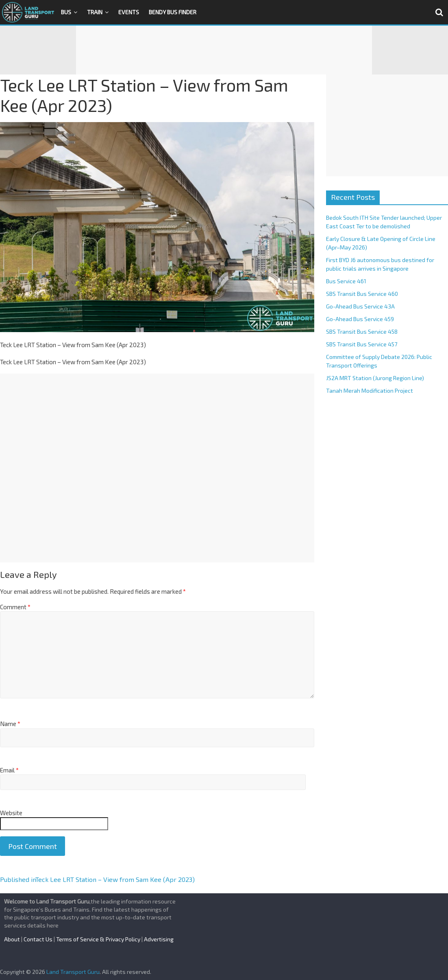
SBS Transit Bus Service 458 (362, 331)
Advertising (159, 939)
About (12, 939)
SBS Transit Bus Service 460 (362, 294)
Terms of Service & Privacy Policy (98, 939)
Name (10, 724)
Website (11, 813)
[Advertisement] (224, 50)
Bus (66, 12)
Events (129, 12)
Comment (15, 607)
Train (95, 12)
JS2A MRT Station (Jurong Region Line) (375, 378)
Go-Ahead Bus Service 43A (360, 306)
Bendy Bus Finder (173, 12)
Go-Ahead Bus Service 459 (360, 319)
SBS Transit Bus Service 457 (362, 344)
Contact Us (38, 939)
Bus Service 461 (346, 281)
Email (9, 770)
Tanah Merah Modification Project (370, 390)
